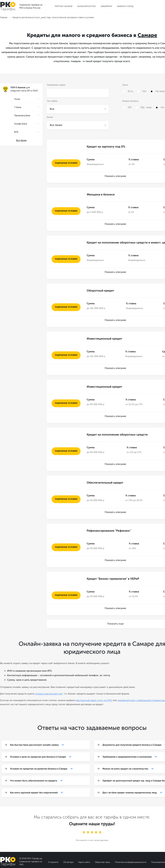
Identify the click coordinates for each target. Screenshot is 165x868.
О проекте (53, 846)
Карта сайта (84, 846)
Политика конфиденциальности (131, 846)
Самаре (147, 35)
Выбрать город (125, 6)
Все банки (21, 140)
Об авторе (68, 846)
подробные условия (66, 163)
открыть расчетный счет (49, 678)
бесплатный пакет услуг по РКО (94, 684)
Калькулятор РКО (86, 6)
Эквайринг (106, 6)
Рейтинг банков (64, 6)
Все (52, 109)
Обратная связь (102, 846)
